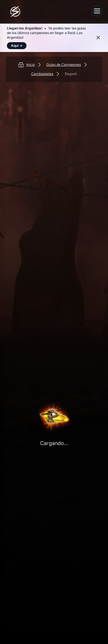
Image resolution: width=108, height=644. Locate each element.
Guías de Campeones (64, 65)
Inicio (31, 65)
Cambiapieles (42, 74)
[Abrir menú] (97, 11)
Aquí (17, 45)
